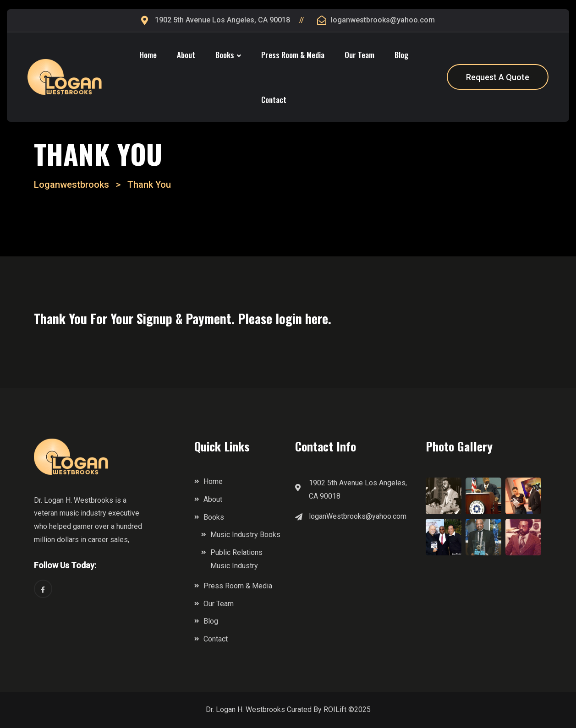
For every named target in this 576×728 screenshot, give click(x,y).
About (186, 55)
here (317, 318)
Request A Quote (498, 77)
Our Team (359, 55)
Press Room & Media (293, 55)
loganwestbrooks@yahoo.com (383, 20)
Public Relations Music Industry (236, 559)
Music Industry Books (245, 535)
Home (148, 55)
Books (225, 55)
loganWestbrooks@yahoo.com (358, 516)
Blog (401, 55)
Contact (274, 100)
